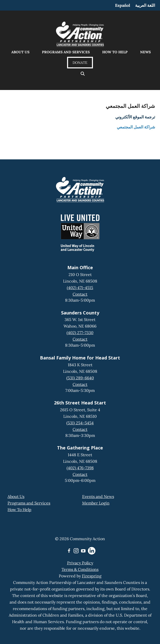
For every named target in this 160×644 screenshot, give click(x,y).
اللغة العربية (145, 5)
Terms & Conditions (80, 569)
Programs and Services (66, 52)
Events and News (98, 496)
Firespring (92, 576)
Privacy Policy (80, 563)
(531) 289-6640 (80, 378)
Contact (80, 294)
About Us (20, 52)
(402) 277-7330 (80, 333)
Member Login (96, 503)
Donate (80, 63)
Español (123, 5)
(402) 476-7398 (80, 468)
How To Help (19, 510)
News (145, 52)
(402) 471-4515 (80, 288)
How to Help (115, 52)
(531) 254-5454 (80, 423)
